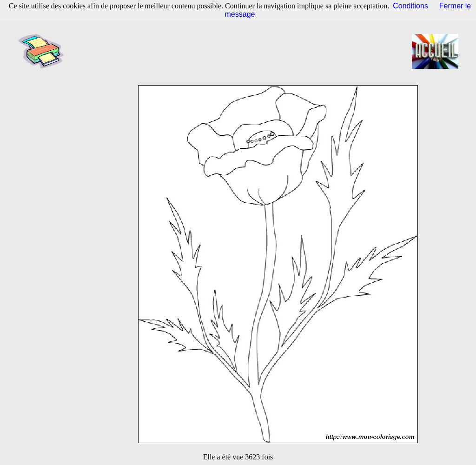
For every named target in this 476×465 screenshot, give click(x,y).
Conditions (410, 6)
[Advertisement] (241, 51)
